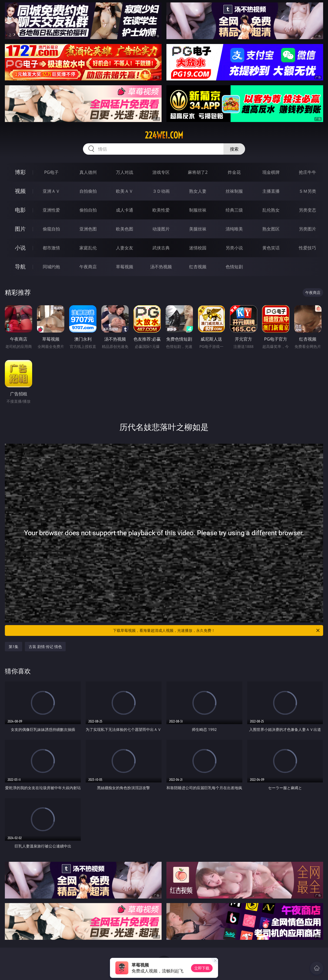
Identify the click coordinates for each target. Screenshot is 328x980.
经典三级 (234, 210)
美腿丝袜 (198, 229)
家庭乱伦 (88, 248)
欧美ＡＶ (125, 191)
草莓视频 (125, 267)
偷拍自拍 (88, 210)
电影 (20, 210)
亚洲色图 (88, 229)
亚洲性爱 (51, 210)
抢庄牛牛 (307, 172)
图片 (20, 229)
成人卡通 (125, 210)
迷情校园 (198, 248)
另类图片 (307, 229)
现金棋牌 (271, 172)
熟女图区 (271, 229)
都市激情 (51, 248)
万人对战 (125, 172)
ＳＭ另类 (307, 191)
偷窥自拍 (51, 229)
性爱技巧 (307, 248)
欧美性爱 (161, 210)
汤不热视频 (161, 267)
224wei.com (164, 135)
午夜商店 (88, 267)
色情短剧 (234, 267)
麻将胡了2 (198, 172)
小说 (20, 248)
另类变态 (307, 210)
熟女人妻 (198, 191)
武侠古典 (161, 248)
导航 (20, 267)
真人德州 (88, 172)
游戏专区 (161, 172)
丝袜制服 (234, 191)
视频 (20, 191)
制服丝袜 (198, 210)
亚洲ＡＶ (51, 191)
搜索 (234, 149)
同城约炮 (51, 267)
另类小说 (234, 248)
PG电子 (51, 172)
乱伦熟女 (271, 210)
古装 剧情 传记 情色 (45, 647)
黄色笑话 (271, 248)
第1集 (14, 647)
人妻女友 (125, 248)
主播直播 (271, 191)
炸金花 (234, 172)
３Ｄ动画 (161, 191)
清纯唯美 (234, 229)
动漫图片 (161, 229)
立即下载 (202, 968)
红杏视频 (198, 267)
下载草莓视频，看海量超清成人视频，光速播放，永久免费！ (217, 630)
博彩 (20, 172)
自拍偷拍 (88, 191)
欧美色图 (125, 229)
